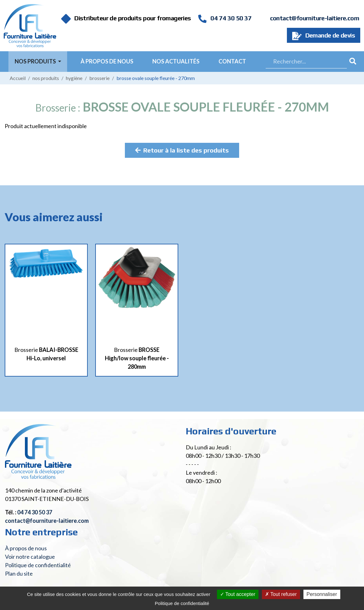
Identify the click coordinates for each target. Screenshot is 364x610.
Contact (232, 61)
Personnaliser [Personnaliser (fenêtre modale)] (322, 594)
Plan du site (19, 573)
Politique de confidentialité (38, 565)
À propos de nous (107, 61)
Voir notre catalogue (30, 557)
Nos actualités (176, 61)
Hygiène (74, 78)
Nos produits (46, 78)
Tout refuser (281, 594)
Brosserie (99, 78)
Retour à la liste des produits (182, 150)
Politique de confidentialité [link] (182, 603)
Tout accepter (238, 594)
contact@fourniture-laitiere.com (315, 18)
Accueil (18, 78)
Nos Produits (36, 61)
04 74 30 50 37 (225, 18)
